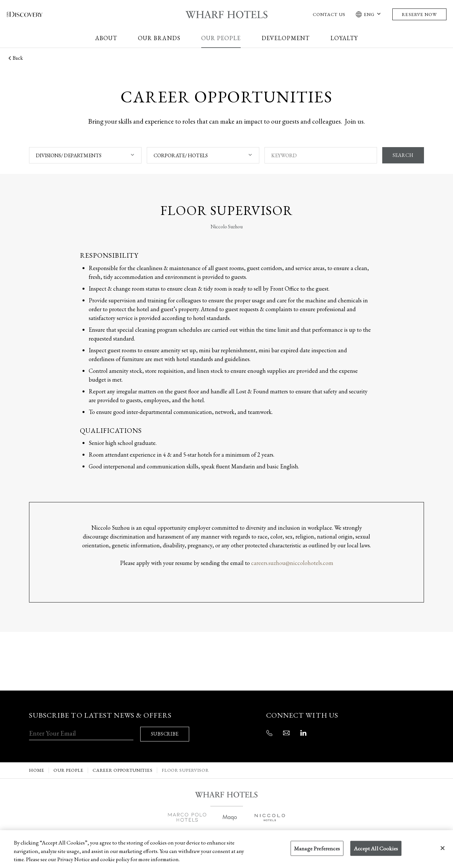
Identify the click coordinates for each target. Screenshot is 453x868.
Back (15, 58)
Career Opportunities (122, 768)
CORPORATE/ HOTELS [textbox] (180, 155)
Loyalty (344, 38)
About (106, 38)
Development (286, 38)
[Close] (443, 848)
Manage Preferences (317, 848)
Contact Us (329, 14)
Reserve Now (419, 14)
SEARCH (403, 155)
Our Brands (159, 38)
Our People (221, 38)
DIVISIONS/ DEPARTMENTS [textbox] (69, 155)
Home (37, 768)
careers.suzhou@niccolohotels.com (292, 563)
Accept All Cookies (376, 848)
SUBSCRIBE (165, 732)
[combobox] (85, 155)
